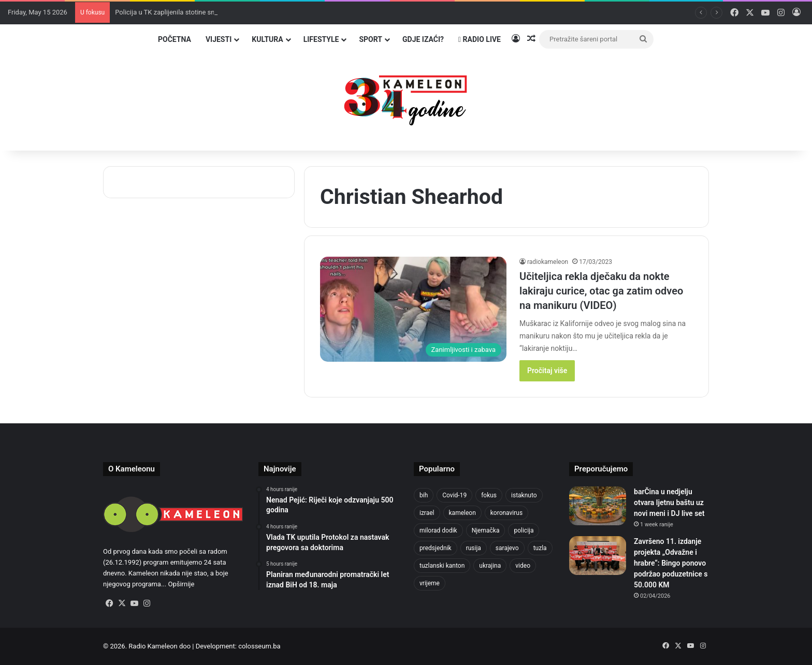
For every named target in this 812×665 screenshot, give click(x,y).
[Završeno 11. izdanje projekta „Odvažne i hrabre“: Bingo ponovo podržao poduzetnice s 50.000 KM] (598, 556)
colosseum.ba (259, 646)
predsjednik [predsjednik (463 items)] (436, 548)
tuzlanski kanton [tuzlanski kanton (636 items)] (442, 566)
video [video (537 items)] (523, 566)
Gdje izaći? (423, 39)
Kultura (267, 39)
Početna (175, 39)
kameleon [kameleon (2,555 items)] (462, 513)
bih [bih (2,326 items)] (424, 495)
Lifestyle (321, 39)
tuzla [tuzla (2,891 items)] (540, 548)
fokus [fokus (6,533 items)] (489, 495)
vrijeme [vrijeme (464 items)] (430, 583)
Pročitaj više (547, 371)
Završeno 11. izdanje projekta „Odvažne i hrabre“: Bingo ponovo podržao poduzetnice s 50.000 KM (671, 563)
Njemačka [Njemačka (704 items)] (486, 530)
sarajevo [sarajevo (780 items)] (507, 548)
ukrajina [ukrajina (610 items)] (490, 566)
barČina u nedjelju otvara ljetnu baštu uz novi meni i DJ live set (669, 503)
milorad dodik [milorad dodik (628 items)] (438, 530)
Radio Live (480, 39)
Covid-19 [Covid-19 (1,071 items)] (454, 495)
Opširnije (181, 584)
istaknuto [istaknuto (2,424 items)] (524, 495)
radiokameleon (548, 262)
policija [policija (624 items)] (524, 530)
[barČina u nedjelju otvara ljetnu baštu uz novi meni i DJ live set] (598, 506)
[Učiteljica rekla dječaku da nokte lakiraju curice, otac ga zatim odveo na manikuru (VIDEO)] (413, 309)
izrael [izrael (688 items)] (427, 513)
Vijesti (219, 39)
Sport (371, 39)
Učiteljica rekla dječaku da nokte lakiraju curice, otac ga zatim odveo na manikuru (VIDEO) (601, 291)
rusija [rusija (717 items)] (474, 548)
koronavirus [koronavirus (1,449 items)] (506, 513)
